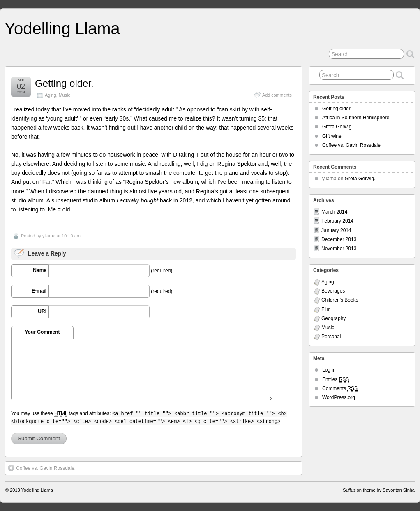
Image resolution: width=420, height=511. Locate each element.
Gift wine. (332, 136)
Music (65, 95)
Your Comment (42, 332)
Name (40, 270)
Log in (329, 370)
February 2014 (337, 221)
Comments (340, 389)
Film (326, 309)
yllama (49, 236)
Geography (333, 318)
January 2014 (336, 230)
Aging (51, 95)
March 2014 (334, 212)
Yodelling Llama (62, 28)
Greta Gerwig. (338, 127)
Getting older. (64, 83)
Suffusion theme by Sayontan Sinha (379, 490)
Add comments (277, 95)
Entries (336, 380)
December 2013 (339, 239)
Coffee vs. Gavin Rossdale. (42, 468)
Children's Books (340, 300)
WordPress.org (339, 397)
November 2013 (339, 249)
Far (46, 182)
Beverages (333, 291)
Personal (331, 337)
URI (42, 311)
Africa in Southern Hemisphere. (357, 118)
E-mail (39, 291)
